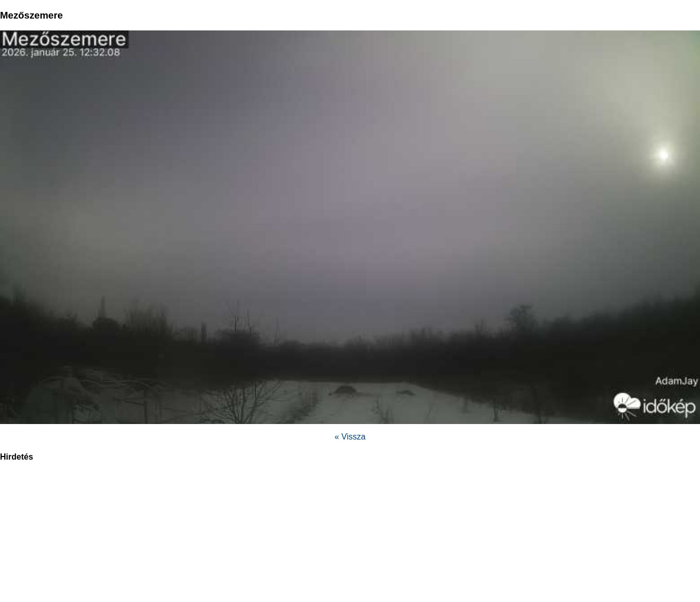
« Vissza (350, 437)
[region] (350, 538)
